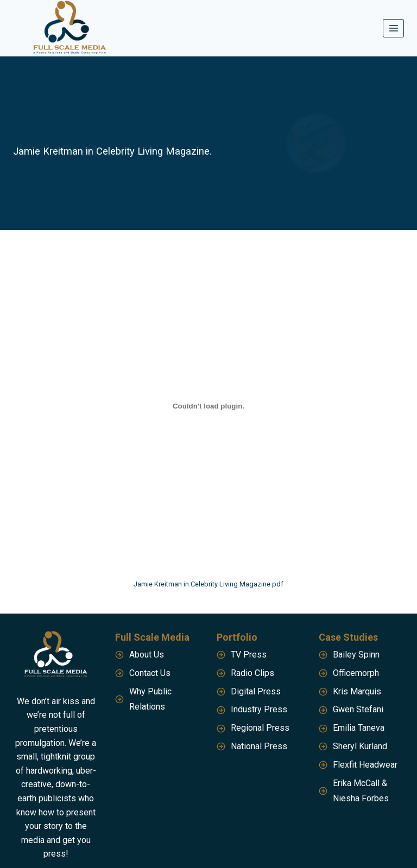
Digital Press (256, 691)
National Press (259, 746)
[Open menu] (393, 28)
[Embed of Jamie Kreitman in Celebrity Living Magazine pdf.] (208, 406)
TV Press (249, 655)
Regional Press (260, 728)
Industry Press (259, 709)
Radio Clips (252, 673)
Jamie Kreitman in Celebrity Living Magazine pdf (208, 584)
